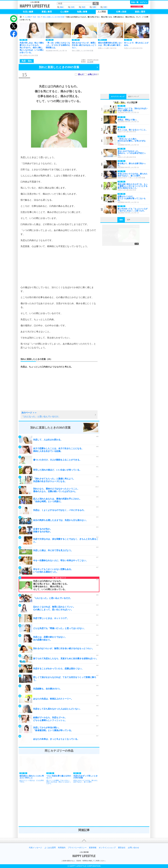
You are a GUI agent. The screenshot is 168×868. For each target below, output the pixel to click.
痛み (62, 7)
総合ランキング (134, 96)
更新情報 (93, 848)
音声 (129, 220)
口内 (73, 7)
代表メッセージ (35, 848)
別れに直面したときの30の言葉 (53, 17)
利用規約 (62, 848)
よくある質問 (50, 848)
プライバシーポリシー (77, 848)
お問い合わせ (133, 848)
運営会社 (122, 848)
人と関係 (28, 17)
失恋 (83, 7)
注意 (105, 7)
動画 (121, 220)
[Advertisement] (59, 267)
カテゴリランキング (118, 96)
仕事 (94, 7)
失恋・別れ (37, 17)
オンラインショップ (107, 848)
